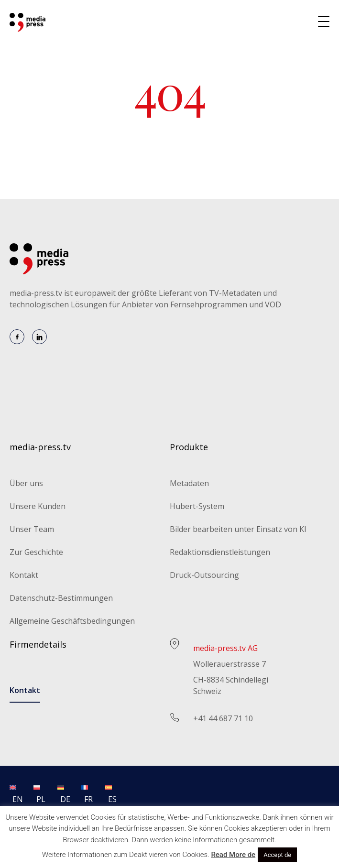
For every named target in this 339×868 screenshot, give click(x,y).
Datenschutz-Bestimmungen (61, 598)
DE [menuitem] (65, 799)
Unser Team (32, 529)
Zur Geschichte (36, 552)
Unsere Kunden (38, 506)
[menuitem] (13, 793)
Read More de (233, 855)
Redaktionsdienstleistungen (220, 552)
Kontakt (24, 575)
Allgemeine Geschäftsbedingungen (72, 621)
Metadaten (189, 483)
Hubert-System (197, 506)
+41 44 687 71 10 (223, 718)
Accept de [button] (277, 855)
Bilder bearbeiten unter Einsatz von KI (238, 529)
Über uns (26, 483)
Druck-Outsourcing (204, 575)
